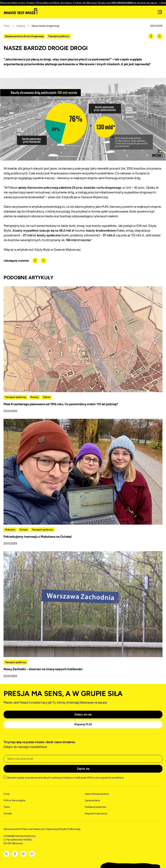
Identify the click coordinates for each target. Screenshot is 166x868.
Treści (7, 26)
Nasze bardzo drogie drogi (45, 26)
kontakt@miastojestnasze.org (20, 836)
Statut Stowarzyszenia (97, 794)
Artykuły (21, 26)
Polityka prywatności (96, 807)
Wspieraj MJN (83, 724)
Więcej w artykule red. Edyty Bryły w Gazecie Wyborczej (42, 250)
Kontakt (8, 814)
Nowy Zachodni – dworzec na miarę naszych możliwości (43, 669)
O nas (7, 794)
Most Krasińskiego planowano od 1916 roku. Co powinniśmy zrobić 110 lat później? (61, 404)
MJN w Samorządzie (14, 800)
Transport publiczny (59, 36)
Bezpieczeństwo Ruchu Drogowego (24, 36)
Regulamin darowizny (96, 814)
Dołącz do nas (83, 714)
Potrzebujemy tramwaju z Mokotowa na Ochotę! (38, 537)
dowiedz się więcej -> (148, 3)
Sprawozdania (92, 800)
